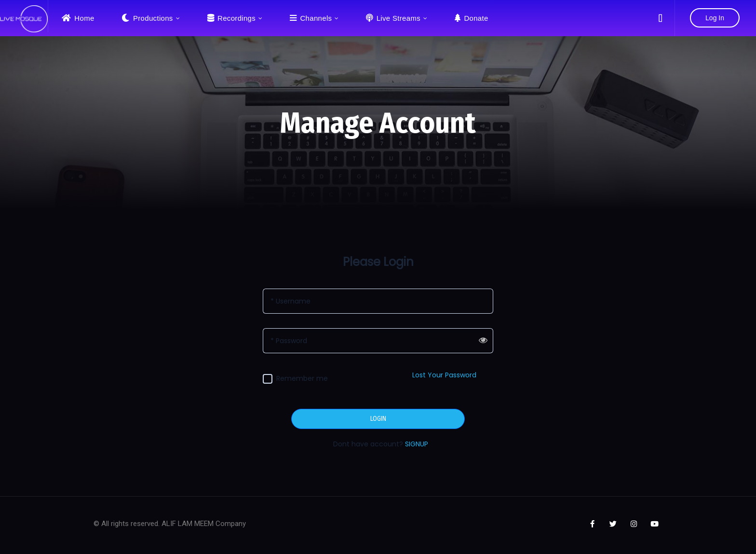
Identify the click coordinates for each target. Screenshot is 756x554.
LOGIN (378, 419)
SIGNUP (417, 444)
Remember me (302, 379)
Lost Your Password (444, 375)
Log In (715, 18)
